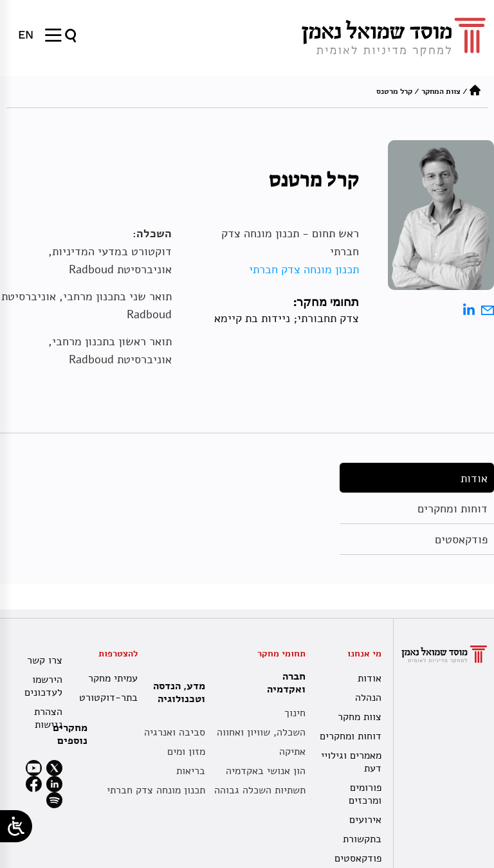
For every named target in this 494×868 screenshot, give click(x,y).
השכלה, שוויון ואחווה (261, 732)
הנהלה (368, 698)
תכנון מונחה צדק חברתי (304, 269)
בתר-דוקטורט (110, 698)
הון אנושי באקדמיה (266, 771)
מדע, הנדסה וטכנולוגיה (176, 692)
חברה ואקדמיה (283, 683)
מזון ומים (186, 752)
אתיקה (292, 752)
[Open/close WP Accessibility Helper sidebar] (16, 826)
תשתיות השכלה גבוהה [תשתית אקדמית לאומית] (260, 790)
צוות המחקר (441, 91)
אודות (474, 478)
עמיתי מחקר (113, 678)
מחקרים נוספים (70, 734)
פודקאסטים (461, 539)
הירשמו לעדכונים (43, 686)
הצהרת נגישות (48, 718)
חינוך (295, 713)
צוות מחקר (360, 717)
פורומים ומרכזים (365, 794)
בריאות (191, 771)
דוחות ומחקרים (453, 509)
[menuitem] (26, 35)
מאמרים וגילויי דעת (351, 762)
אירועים (365, 820)
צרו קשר (45, 660)
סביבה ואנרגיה (175, 732)
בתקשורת (362, 839)
